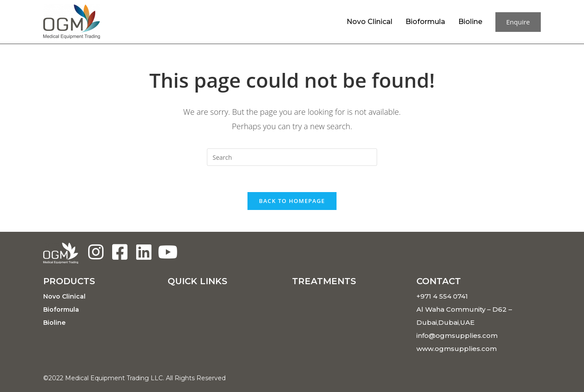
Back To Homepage (292, 201)
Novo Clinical (369, 22)
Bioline (470, 22)
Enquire (518, 22)
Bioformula (425, 22)
